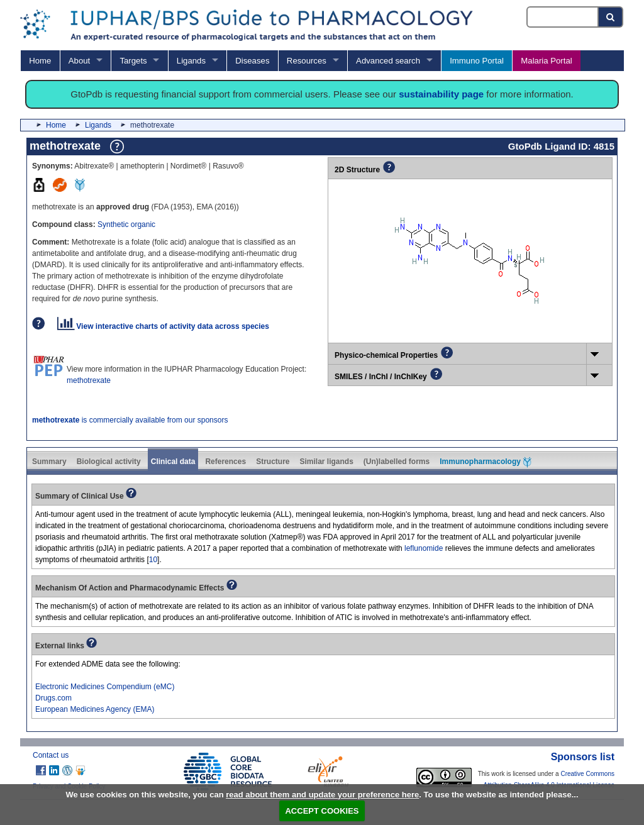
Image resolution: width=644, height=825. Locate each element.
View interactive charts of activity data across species (163, 326)
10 (153, 560)
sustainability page (441, 94)
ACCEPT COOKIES (322, 811)
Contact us (51, 755)
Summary (49, 462)
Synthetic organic (126, 224)
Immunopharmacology (486, 462)
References (225, 462)
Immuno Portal (477, 61)
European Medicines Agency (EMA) (95, 709)
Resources (307, 61)
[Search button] (611, 17)
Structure (273, 462)
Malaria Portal (546, 61)
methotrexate (89, 380)
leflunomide (424, 548)
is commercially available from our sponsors (130, 420)
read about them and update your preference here (322, 795)
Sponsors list (583, 757)
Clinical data (173, 462)
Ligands (191, 61)
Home (40, 61)
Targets (133, 61)
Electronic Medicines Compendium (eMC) (105, 687)
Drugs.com (53, 698)
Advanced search (388, 61)
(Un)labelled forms (397, 462)
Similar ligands (326, 462)
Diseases (252, 61)
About (79, 61)
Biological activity (109, 462)
